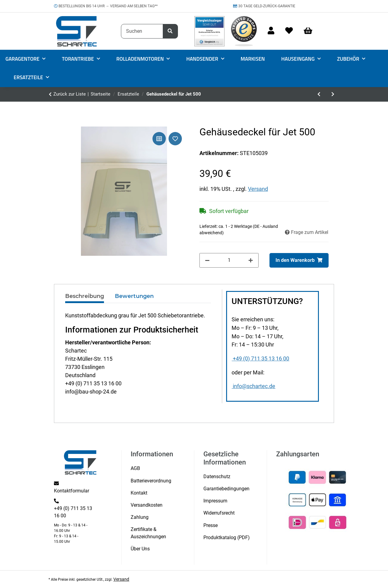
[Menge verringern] (207, 260)
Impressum (215, 501)
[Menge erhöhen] (251, 260)
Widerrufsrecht (219, 513)
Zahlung (140, 517)
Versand (258, 189)
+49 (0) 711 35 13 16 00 (260, 359)
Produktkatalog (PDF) (227, 537)
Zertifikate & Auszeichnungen (148, 533)
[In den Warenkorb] (299, 260)
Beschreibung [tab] (85, 296)
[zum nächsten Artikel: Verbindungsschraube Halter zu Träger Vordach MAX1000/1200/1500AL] (333, 94)
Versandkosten (147, 505)
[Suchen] (142, 31)
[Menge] (229, 260)
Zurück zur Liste (70, 94)
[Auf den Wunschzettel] (175, 139)
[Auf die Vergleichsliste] (159, 139)
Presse (211, 525)
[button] (271, 31)
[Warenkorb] (311, 31)
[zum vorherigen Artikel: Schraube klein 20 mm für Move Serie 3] (319, 94)
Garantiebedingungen (226, 489)
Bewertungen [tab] (134, 296)
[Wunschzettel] (289, 31)
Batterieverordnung (151, 481)
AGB (135, 468)
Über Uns (140, 549)
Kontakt (139, 493)
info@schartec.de (253, 386)
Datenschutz (217, 476)
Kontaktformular (72, 491)
